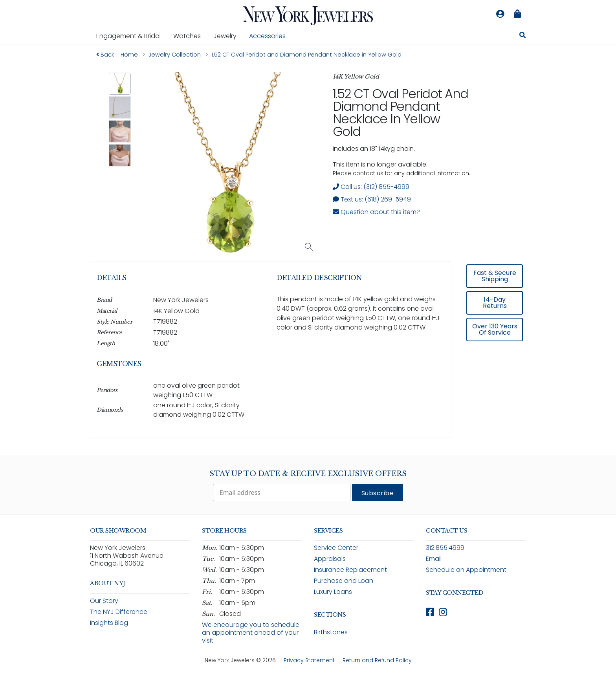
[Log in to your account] (500, 14)
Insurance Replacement (350, 570)
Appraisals (330, 559)
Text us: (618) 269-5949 (372, 199)
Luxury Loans (333, 592)
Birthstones (331, 632)
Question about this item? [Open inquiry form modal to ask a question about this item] (376, 212)
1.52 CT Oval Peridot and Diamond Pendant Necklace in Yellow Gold (401, 113)
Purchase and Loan (344, 581)
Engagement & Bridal (132, 36)
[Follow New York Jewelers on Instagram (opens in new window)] (443, 612)
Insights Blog (109, 623)
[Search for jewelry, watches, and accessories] (522, 36)
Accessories (267, 36)
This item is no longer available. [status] (380, 164)
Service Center (336, 548)
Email (434, 559)
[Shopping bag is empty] (517, 14)
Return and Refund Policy (377, 660)
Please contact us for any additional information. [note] (401, 173)
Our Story (104, 601)
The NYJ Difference (119, 612)
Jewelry (228, 36)
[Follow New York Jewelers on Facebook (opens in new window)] (430, 612)
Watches (190, 36)
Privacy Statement (309, 660)
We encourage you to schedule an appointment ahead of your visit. (251, 633)
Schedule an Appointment (466, 570)
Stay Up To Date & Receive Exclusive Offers (308, 474)
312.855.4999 (445, 548)
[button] (120, 84)
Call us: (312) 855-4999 (371, 187)
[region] (308, 355)
